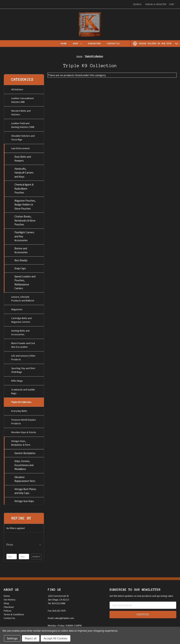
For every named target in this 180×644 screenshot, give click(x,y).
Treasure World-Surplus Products (24, 420)
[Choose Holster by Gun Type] (155, 44)
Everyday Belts (19, 410)
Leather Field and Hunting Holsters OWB (23, 124)
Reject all (31, 638)
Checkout (9, 605)
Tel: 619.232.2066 (57, 602)
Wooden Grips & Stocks (24, 431)
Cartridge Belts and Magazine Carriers (21, 319)
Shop (77, 43)
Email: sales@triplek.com (61, 616)
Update (36, 555)
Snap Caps (20, 267)
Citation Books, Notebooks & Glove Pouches (25, 219)
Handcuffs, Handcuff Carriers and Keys (24, 171)
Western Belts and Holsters (21, 112)
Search (137, 4)
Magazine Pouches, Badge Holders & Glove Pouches (25, 203)
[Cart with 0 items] (172, 4)
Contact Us (113, 43)
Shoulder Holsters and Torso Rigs (23, 137)
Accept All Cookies (56, 638)
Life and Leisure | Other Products (23, 356)
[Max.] (24, 555)
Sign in (149, 4)
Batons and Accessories (21, 249)
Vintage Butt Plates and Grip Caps (25, 490)
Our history (10, 598)
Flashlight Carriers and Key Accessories (24, 235)
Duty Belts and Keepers (23, 157)
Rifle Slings (17, 380)
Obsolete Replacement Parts (25, 478)
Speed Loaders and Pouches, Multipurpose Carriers (25, 281)
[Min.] (12, 555)
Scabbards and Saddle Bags (23, 390)
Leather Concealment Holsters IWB (22, 99)
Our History (94, 43)
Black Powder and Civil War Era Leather (23, 344)
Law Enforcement (20, 147)
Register (161, 4)
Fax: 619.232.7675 (57, 609)
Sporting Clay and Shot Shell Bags (23, 369)
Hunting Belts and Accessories (20, 331)
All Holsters (17, 88)
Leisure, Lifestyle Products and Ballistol (23, 298)
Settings (12, 638)
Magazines (17, 308)
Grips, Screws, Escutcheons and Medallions (24, 464)
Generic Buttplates (25, 452)
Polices (8, 609)
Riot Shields (21, 259)
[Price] (24, 544)
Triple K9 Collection (21, 401)
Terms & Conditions (14, 613)
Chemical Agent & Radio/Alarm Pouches (24, 187)
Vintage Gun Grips (24, 500)
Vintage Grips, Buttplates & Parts (21, 442)
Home (64, 43)
